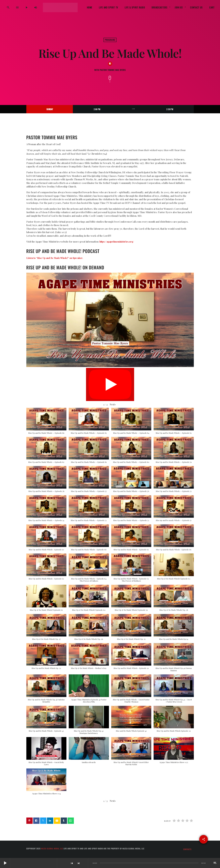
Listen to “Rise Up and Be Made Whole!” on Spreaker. (55, 258)
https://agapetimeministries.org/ (117, 242)
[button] (113, 405)
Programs (110, 40)
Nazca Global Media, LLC (52, 848)
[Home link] (60, 7)
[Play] (26, 7)
